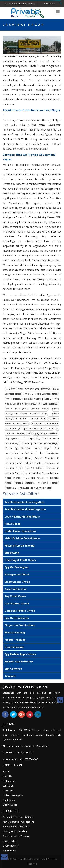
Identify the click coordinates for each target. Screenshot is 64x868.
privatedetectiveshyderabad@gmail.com (28, 746)
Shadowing (12, 553)
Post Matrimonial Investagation (25, 509)
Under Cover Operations (20, 531)
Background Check (17, 575)
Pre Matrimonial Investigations (18, 817)
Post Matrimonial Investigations (18, 822)
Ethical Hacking (15, 633)
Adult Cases (13, 524)
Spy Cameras (13, 669)
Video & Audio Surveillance (16, 827)
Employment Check (17, 582)
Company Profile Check (20, 611)
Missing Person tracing (20, 546)
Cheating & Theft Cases (20, 560)
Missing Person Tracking (15, 831)
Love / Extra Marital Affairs (22, 517)
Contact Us (8, 786)
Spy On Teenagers (17, 567)
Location (49, 4)
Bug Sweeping (14, 647)
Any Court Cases (15, 596)
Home (6, 771)
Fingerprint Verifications (20, 625)
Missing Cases (10, 805)
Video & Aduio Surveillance (22, 538)
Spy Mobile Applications (20, 654)
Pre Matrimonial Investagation (24, 502)
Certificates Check (17, 604)
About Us (7, 776)
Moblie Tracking (15, 640)
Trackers (10, 676)
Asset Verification (16, 589)
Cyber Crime (9, 791)
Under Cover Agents (13, 795)
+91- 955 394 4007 (18, 753)
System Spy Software (19, 662)
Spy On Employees (17, 618)
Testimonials (9, 781)
